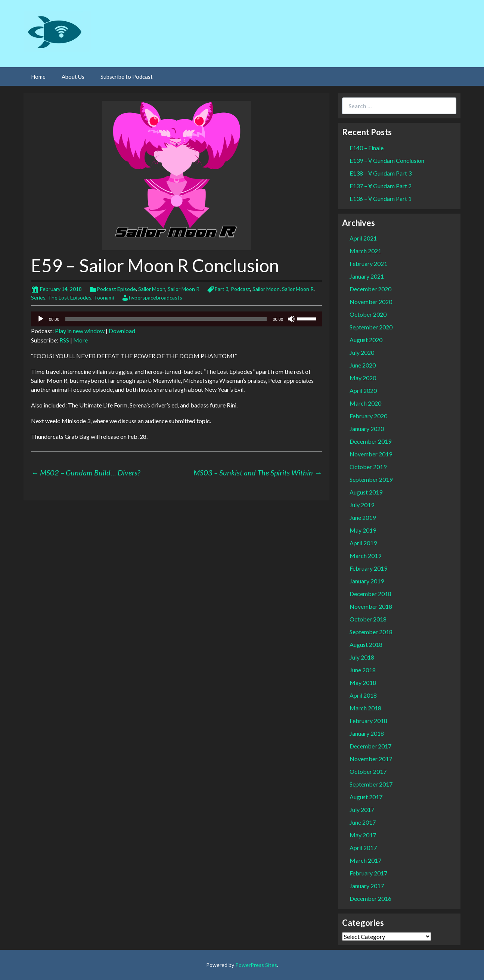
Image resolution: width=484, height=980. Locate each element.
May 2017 (363, 835)
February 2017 (368, 873)
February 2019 (368, 568)
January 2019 (367, 581)
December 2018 (370, 594)
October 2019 (368, 467)
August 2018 (366, 644)
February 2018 (368, 721)
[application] (176, 319)
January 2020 (367, 429)
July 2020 (362, 352)
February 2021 (368, 263)
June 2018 (363, 670)
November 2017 (371, 759)
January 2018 (367, 733)
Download (122, 331)
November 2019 (371, 454)
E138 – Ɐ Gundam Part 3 (381, 173)
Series (38, 297)
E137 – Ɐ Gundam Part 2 (381, 186)
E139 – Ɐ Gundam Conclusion (387, 160)
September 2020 (371, 327)
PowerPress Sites (256, 965)
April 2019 (363, 543)
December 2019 (370, 441)
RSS (64, 340)
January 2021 (367, 276)
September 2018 (371, 632)
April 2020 (363, 390)
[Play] (41, 319)
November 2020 (371, 302)
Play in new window (80, 331)
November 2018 (371, 606)
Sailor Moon (152, 289)
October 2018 (368, 619)
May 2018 (363, 683)
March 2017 (365, 860)
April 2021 (363, 238)
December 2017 (370, 746)
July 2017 (362, 810)
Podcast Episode (116, 289)
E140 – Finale (367, 148)
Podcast (241, 289)
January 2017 (367, 886)
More (80, 340)
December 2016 (370, 898)
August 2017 (366, 797)
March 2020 (365, 403)
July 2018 (362, 657)
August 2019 (366, 492)
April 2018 (363, 695)
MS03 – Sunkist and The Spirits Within (258, 472)
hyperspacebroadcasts (156, 297)
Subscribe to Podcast (127, 77)
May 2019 (363, 530)
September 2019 (371, 479)
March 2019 (365, 556)
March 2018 (365, 708)
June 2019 (363, 517)
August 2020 (366, 340)
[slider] (166, 319)
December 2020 (370, 289)
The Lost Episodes (70, 297)
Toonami (104, 297)
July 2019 (362, 505)
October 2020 (368, 314)
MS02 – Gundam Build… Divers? (86, 472)
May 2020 (363, 378)
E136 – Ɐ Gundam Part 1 (381, 199)
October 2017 (368, 771)
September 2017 (371, 784)
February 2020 (368, 416)
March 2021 (365, 251)
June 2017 (363, 822)
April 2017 (363, 848)
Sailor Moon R (184, 289)
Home (38, 77)
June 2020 (363, 365)
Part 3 (221, 289)
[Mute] (291, 319)
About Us (73, 77)
